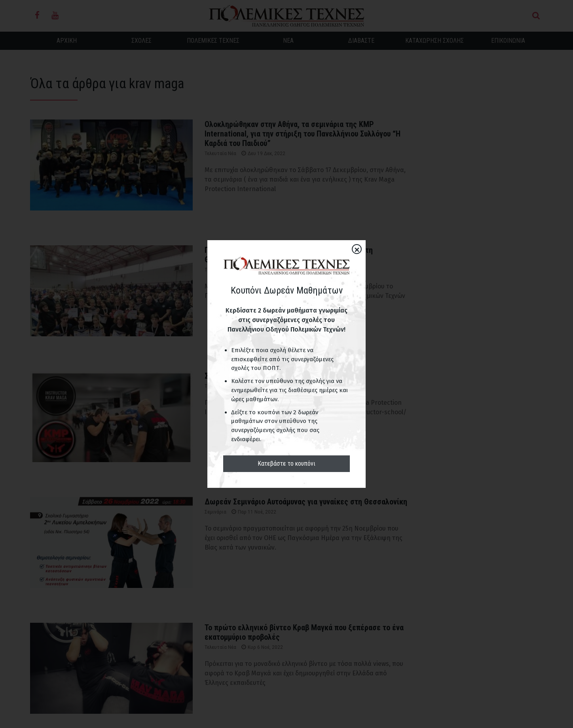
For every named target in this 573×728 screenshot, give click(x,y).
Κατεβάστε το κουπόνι (286, 464)
